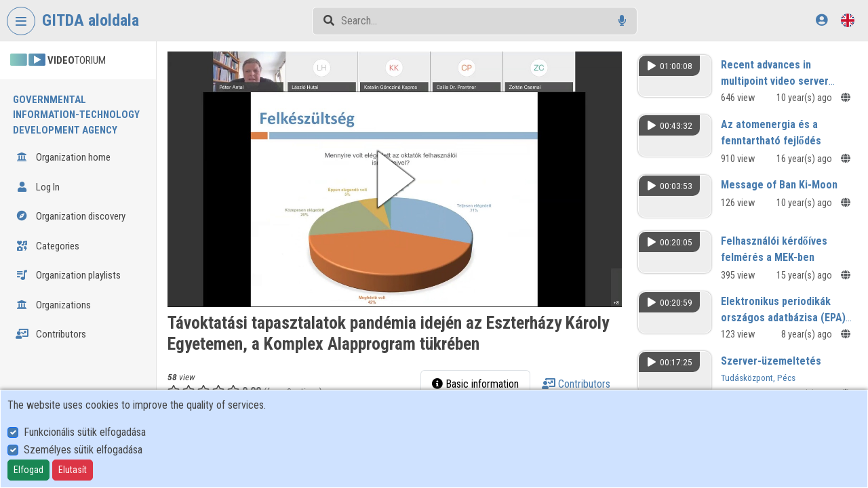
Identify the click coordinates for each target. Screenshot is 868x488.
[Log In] (822, 20)
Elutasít (73, 470)
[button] (395, 179)
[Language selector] (848, 20)
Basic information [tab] (475, 384)
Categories (47, 246)
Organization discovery (71, 216)
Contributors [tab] (576, 384)
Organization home (63, 157)
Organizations (53, 305)
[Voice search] (622, 21)
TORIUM (58, 60)
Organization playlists (68, 275)
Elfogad (28, 470)
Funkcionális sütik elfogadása (85, 432)
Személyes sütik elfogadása (83, 450)
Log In (38, 187)
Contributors (51, 334)
